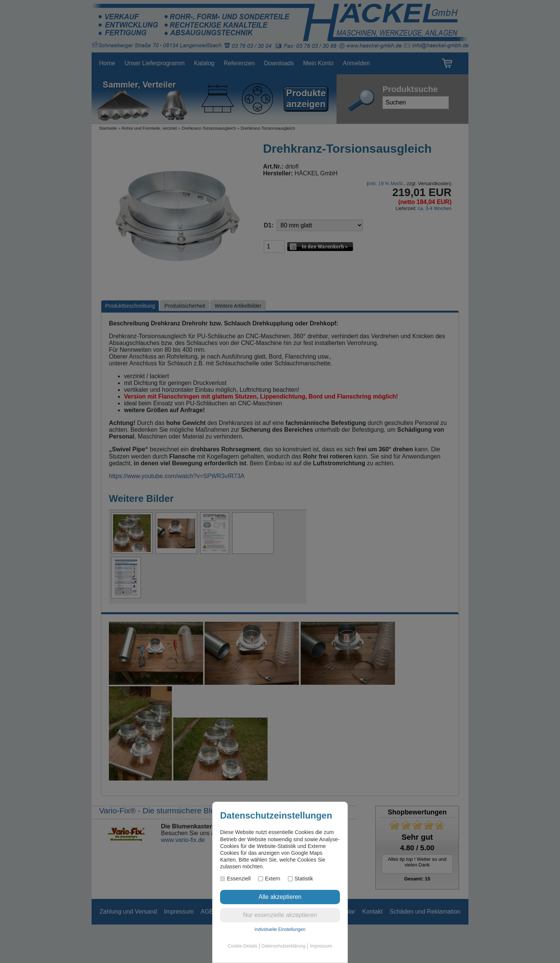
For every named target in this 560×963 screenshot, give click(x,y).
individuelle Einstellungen (280, 929)
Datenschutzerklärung (284, 946)
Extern (269, 879)
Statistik (301, 879)
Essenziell (235, 879)
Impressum (321, 946)
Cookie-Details (243, 946)
